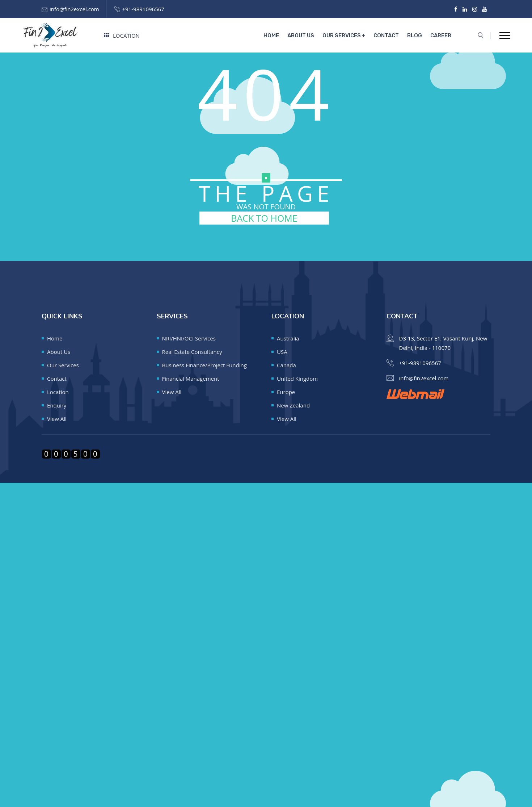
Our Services (342, 35)
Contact (386, 35)
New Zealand (293, 405)
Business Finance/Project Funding (204, 365)
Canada (286, 365)
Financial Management (191, 379)
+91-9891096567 (143, 9)
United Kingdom (297, 379)
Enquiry (57, 405)
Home (271, 35)
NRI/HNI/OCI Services (189, 338)
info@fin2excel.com (74, 9)
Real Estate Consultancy (192, 352)
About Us (301, 35)
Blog (415, 35)
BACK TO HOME (264, 218)
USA (282, 352)
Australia (288, 338)
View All (57, 419)
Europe (286, 392)
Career (441, 35)
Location (122, 35)
